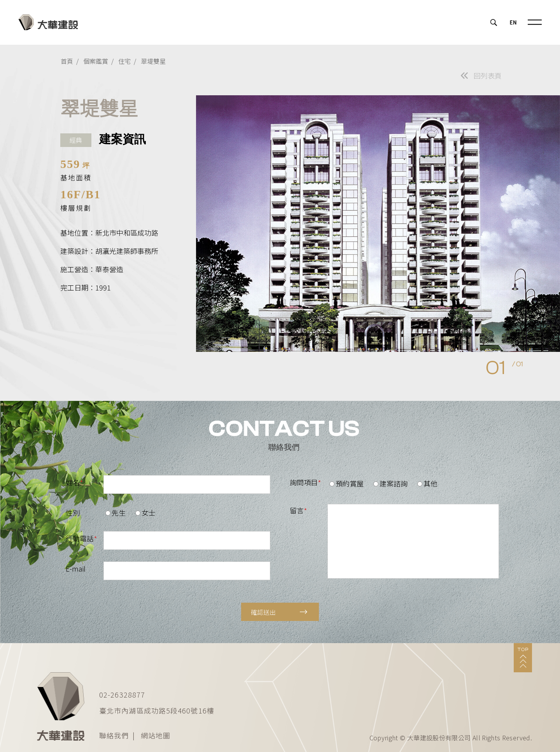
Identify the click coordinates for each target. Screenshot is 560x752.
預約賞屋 (346, 483)
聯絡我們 (114, 735)
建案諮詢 (390, 483)
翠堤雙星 (153, 61)
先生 (115, 512)
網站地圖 (156, 735)
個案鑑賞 (96, 61)
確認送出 (279, 612)
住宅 (124, 61)
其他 (427, 483)
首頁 (67, 61)
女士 (145, 512)
